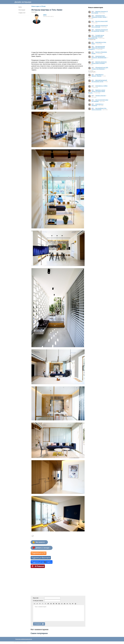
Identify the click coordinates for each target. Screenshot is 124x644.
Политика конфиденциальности (24, 639)
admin (45, 15)
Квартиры (34, 12)
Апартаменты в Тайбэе (101, 86)
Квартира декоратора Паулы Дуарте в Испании (99, 63)
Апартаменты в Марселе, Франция (97, 75)
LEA (93, 11)
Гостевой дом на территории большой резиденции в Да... (96, 37)
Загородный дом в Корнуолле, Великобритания (99, 57)
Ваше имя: (36, 598)
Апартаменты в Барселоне (97, 105)
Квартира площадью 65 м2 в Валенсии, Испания (100, 30)
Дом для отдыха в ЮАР (102, 21)
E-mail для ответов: (38, 601)
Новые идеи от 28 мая (39, 6)
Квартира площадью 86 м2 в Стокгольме (100, 26)
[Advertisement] (98, 138)
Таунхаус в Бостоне (100, 96)
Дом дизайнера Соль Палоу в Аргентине (99, 109)
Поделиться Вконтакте (41, 558)
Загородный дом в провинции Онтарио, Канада (99, 16)
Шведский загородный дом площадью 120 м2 (99, 81)
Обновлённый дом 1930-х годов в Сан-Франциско (100, 68)
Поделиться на (42, 562)
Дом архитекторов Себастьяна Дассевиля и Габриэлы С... (97, 48)
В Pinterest (39, 566)
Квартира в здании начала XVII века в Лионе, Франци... (97, 91)
